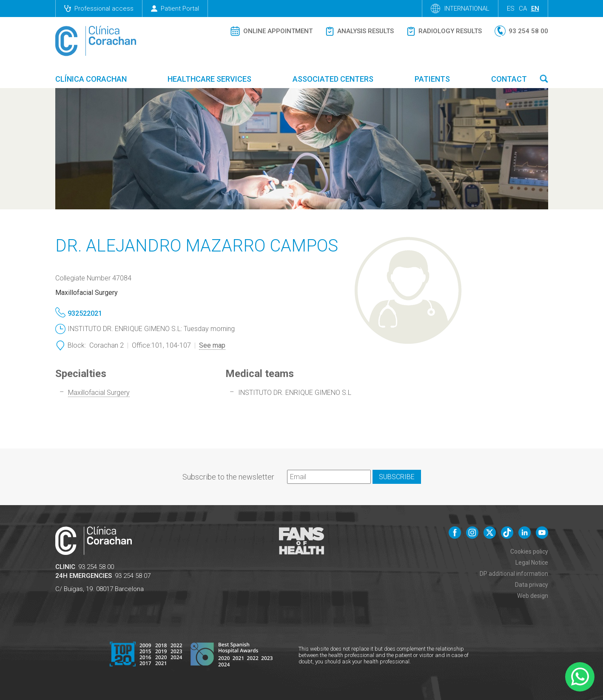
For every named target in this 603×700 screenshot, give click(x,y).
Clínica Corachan (91, 79)
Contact (509, 79)
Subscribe (397, 477)
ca (523, 9)
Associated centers (333, 79)
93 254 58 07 (133, 576)
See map (212, 345)
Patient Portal (175, 9)
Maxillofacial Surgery (99, 393)
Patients (432, 79)
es (511, 9)
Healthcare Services (209, 79)
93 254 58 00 (96, 567)
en (535, 9)
